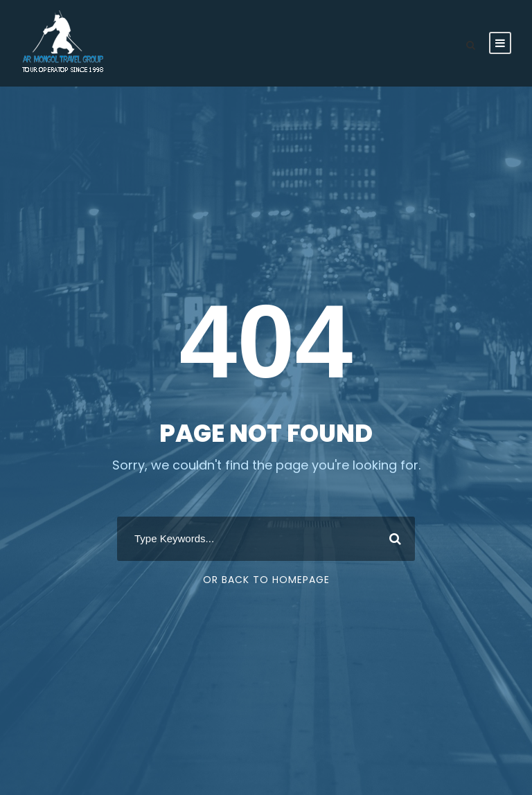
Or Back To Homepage (266, 580)
